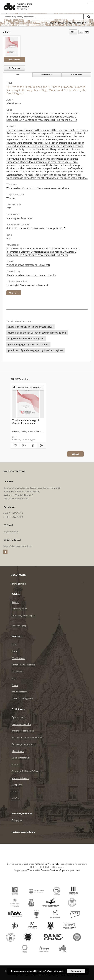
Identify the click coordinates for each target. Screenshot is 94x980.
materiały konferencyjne (19, 218)
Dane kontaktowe (20, 758)
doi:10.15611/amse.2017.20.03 (22, 228)
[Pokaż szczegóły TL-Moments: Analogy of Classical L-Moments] (41, 446)
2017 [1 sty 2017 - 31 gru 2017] (9, 208)
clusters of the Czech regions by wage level (31, 327)
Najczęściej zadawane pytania (27, 737)
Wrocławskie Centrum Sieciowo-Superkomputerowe (54, 870)
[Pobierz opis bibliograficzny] (24, 446)
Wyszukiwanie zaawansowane (68, 23)
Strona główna (18, 584)
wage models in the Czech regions (26, 339)
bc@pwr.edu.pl (11, 532)
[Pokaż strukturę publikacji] (28, 388)
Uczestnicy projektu (21, 724)
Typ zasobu (17, 671)
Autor (14, 651)
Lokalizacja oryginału (22, 698)
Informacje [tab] (47, 74)
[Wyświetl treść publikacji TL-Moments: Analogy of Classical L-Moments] (33, 446)
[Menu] (90, 3)
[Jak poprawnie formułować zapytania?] (92, 23)
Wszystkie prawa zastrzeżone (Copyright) (28, 265)
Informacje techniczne (23, 731)
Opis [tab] (17, 75)
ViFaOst (15, 798)
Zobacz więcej (19, 626)
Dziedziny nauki (20, 609)
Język (14, 678)
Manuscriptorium (20, 778)
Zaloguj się (17, 820)
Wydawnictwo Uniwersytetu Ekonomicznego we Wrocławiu (38, 188)
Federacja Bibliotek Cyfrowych (27, 771)
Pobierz (13, 68)
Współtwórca (18, 658)
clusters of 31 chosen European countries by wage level (37, 333)
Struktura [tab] (77, 74)
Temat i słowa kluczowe (24, 665)
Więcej (75, 454)
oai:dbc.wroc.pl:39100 (52, 228)
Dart (14, 791)
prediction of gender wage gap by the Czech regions (35, 350)
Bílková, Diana (14, 103)
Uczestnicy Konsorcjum (23, 615)
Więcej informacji (55, 971)
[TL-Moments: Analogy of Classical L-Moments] (28, 402)
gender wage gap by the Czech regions (28, 344)
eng (8, 238)
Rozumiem (76, 971)
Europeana (17, 785)
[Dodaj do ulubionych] (81, 32)
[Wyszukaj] (89, 17)
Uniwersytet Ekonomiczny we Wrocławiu (28, 285)
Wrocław (11, 198)
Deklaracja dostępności (23, 744)
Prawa (15, 685)
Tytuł (14, 644)
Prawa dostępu (19, 692)
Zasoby (15, 602)
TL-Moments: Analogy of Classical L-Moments (26, 422)
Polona (15, 764)
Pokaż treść (14, 60)
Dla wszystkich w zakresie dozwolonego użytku (31, 275)
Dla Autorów (18, 751)
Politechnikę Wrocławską (47, 864)
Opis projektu (18, 717)
